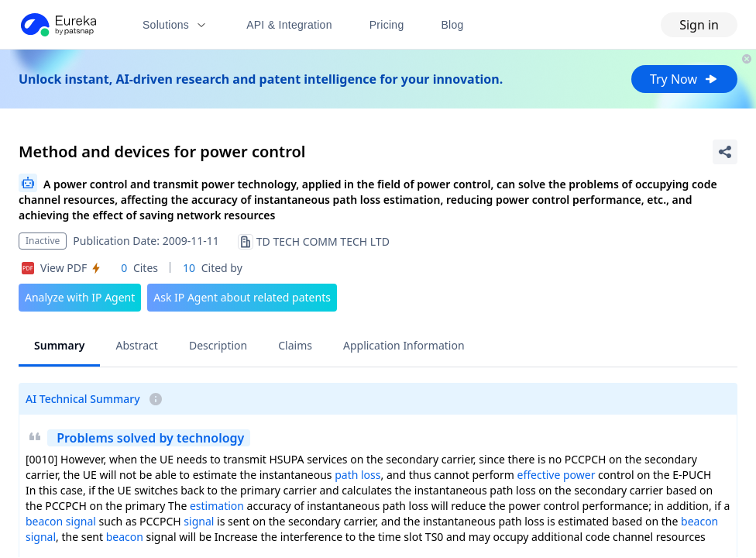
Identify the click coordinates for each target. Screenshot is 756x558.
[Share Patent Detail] (725, 152)
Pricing (387, 25)
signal (81, 521)
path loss (357, 475)
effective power (557, 475)
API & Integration (289, 25)
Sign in (699, 25)
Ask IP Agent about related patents (242, 297)
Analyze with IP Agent (80, 297)
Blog (453, 25)
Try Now (684, 79)
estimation (217, 506)
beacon (44, 521)
